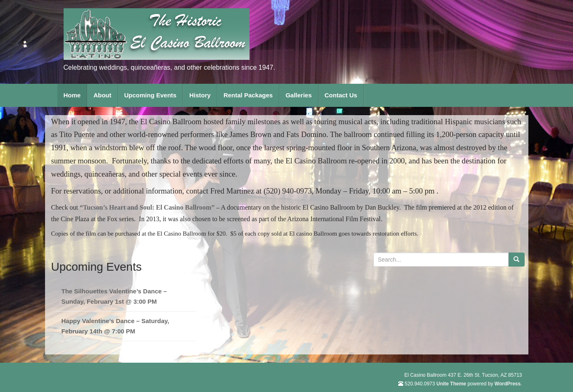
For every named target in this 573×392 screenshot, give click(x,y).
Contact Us (341, 95)
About (102, 95)
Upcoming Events (151, 95)
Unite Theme (451, 384)
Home (72, 95)
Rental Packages (248, 95)
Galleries (298, 95)
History (200, 95)
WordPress (508, 384)
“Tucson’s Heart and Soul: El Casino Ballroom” (147, 207)
